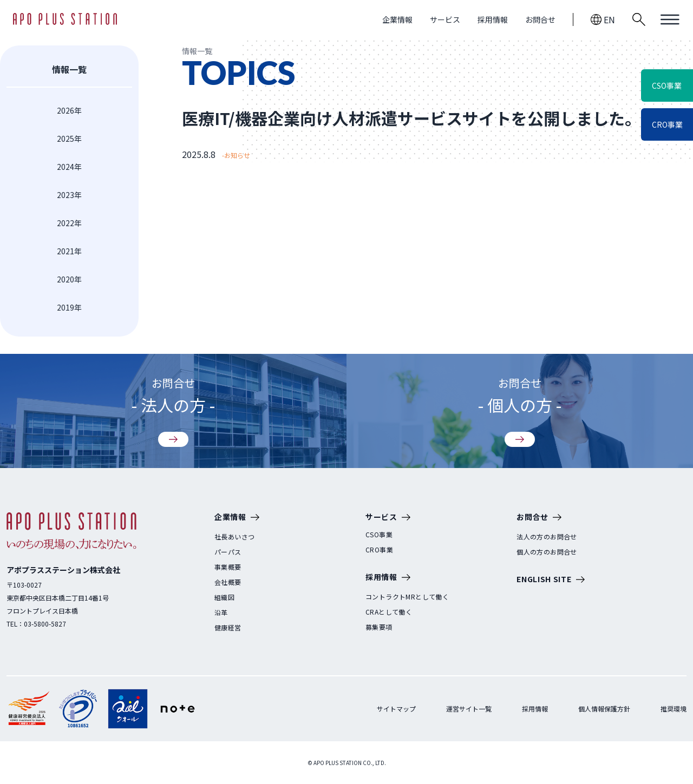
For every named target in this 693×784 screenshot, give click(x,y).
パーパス (228, 552)
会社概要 (228, 582)
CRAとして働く (389, 612)
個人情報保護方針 (604, 709)
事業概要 (228, 567)
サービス (445, 19)
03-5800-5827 (45, 624)
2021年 (69, 251)
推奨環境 (674, 709)
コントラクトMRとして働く (407, 597)
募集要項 (379, 627)
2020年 (69, 279)
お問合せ (540, 19)
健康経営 (228, 628)
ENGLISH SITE (550, 580)
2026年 (69, 110)
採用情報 (493, 19)
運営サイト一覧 (469, 709)
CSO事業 (379, 535)
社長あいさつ (234, 537)
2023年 (69, 195)
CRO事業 (379, 550)
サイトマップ (396, 709)
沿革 (221, 612)
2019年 (69, 307)
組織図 (224, 597)
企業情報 (397, 19)
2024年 (69, 167)
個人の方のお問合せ (547, 552)
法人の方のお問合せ (547, 537)
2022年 (69, 223)
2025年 (69, 139)
